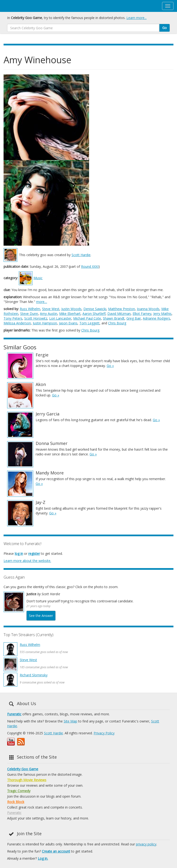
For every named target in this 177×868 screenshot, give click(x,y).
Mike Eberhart (70, 314)
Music (38, 278)
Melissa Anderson (17, 323)
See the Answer (41, 616)
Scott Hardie (81, 255)
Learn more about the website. (27, 561)
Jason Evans (68, 323)
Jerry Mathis (162, 314)
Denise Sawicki (95, 309)
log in (19, 553)
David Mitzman (119, 314)
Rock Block (16, 802)
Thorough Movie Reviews (27, 780)
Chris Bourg (117, 323)
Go (165, 28)
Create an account (56, 851)
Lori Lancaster (60, 318)
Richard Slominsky (34, 675)
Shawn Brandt (114, 318)
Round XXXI (90, 266)
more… (42, 302)
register (34, 553)
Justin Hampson (45, 323)
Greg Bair (134, 318)
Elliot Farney (142, 314)
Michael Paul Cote (87, 318)
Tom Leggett (89, 323)
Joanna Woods (148, 309)
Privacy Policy (104, 733)
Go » (110, 366)
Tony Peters (13, 318)
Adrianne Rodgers (156, 318)
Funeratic (14, 714)
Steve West (51, 309)
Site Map (70, 721)
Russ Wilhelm (30, 309)
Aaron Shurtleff (94, 314)
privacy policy (146, 844)
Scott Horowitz (36, 318)
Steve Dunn (29, 314)
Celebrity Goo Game (23, 769)
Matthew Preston (122, 309)
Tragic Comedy (19, 791)
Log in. (43, 858)
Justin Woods (71, 309)
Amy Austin (49, 314)
